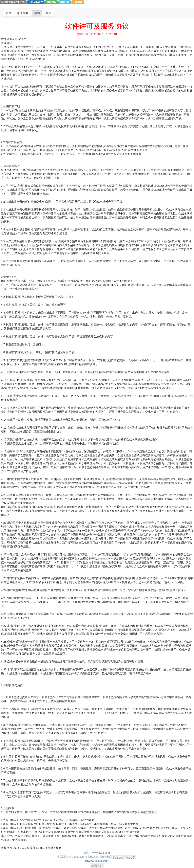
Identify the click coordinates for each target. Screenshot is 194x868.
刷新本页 (97, 865)
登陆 (48, 13)
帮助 (37, 13)
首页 (9, 13)
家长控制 (23, 13)
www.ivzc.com (101, 853)
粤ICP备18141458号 (97, 861)
